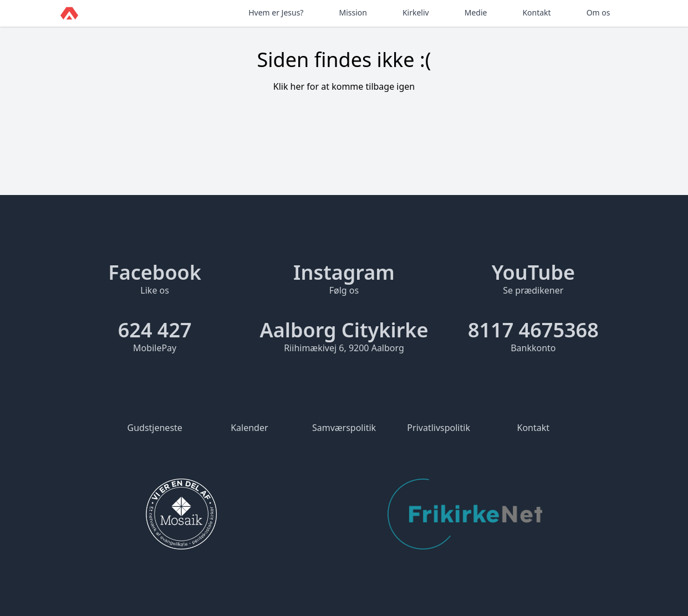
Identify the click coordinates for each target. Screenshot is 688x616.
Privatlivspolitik (439, 428)
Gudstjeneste (155, 428)
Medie (476, 12)
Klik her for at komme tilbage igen (344, 86)
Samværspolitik (344, 428)
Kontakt (536, 12)
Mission (353, 12)
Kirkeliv (416, 12)
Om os (598, 12)
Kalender (249, 428)
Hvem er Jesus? (276, 12)
